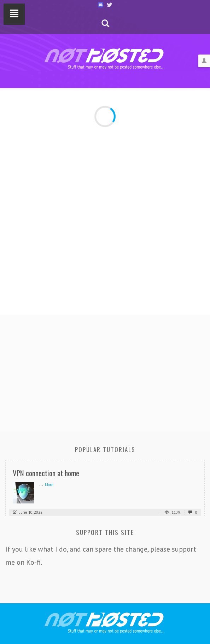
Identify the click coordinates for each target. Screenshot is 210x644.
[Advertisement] (105, 371)
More (49, 485)
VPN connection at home (46, 473)
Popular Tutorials (105, 449)
